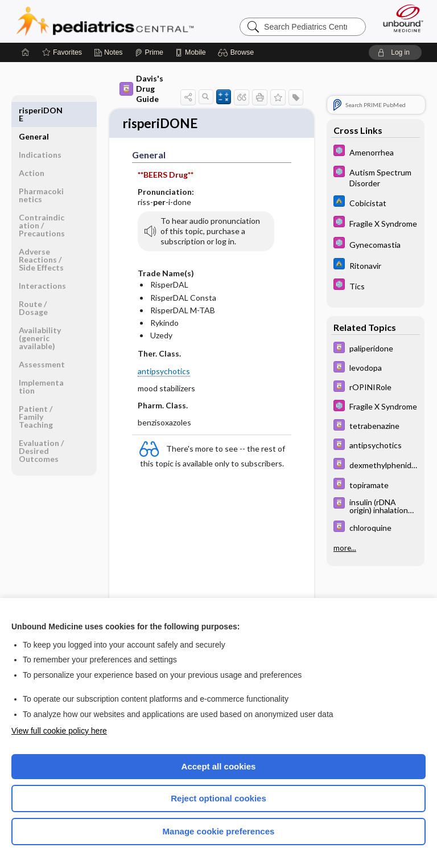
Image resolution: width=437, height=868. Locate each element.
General (34, 110)
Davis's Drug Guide (141, 89)
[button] (238, 52)
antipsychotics (164, 372)
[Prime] (149, 52)
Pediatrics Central (105, 21)
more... (345, 548)
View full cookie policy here (59, 731)
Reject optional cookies (218, 798)
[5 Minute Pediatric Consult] (376, 152)
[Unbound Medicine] (399, 18)
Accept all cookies (219, 766)
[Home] (26, 52)
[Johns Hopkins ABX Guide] (376, 202)
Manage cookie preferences (219, 831)
